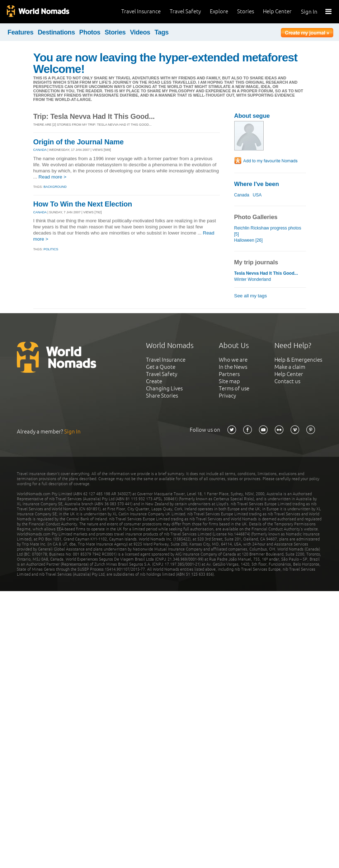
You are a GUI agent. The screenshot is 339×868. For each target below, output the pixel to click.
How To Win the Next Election (83, 204)
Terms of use (234, 388)
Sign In (309, 12)
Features (20, 32)
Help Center (277, 11)
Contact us (287, 381)
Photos (90, 32)
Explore (219, 11)
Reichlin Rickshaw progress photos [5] (268, 231)
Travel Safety (185, 11)
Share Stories (162, 396)
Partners (229, 374)
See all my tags (251, 296)
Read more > (52, 177)
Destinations (56, 32)
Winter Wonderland (253, 279)
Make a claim (290, 367)
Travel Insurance (141, 11)
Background (55, 187)
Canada (242, 195)
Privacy (227, 396)
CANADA (40, 150)
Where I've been (257, 184)
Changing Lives (164, 388)
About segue (252, 116)
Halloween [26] (249, 240)
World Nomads (38, 12)
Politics (51, 249)
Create (154, 381)
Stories (246, 11)
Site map (229, 381)
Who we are (233, 360)
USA (257, 195)
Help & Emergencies (298, 360)
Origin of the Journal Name (79, 142)
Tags (162, 32)
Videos (140, 32)
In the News (233, 367)
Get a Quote (161, 367)
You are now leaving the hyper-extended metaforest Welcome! (166, 63)
